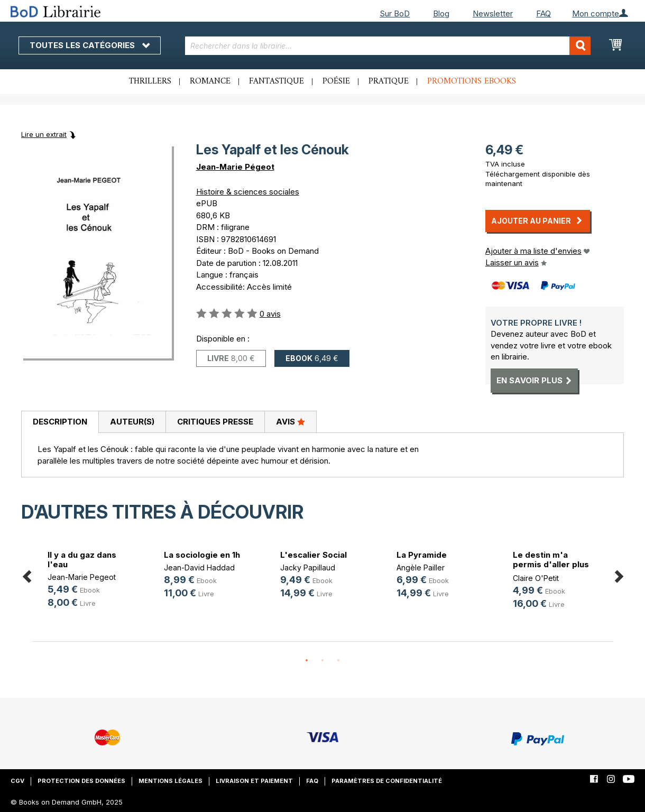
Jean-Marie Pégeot (235, 167)
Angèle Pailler (421, 568)
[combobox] (388, 46)
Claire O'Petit (536, 578)
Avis (291, 421)
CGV (17, 781)
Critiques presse (215, 422)
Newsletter (493, 13)
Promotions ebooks (472, 81)
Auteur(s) (132, 422)
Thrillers (150, 81)
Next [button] (619, 575)
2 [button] (322, 661)
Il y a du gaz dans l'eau (82, 560)
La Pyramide (422, 555)
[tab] (60, 422)
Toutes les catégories (90, 45)
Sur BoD (395, 13)
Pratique (389, 81)
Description (60, 422)
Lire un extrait (44, 134)
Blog (441, 13)
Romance (210, 81)
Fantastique (277, 81)
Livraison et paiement (254, 781)
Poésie (336, 81)
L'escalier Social (314, 555)
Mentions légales (171, 781)
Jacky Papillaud (308, 568)
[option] (90, 581)
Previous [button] (26, 575)
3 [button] (338, 661)
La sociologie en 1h (202, 555)
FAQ (543, 13)
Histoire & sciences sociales (248, 192)
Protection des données (81, 781)
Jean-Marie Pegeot (82, 577)
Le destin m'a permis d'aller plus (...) (551, 564)
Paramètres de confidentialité (387, 781)
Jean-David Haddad (199, 568)
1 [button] (307, 661)
